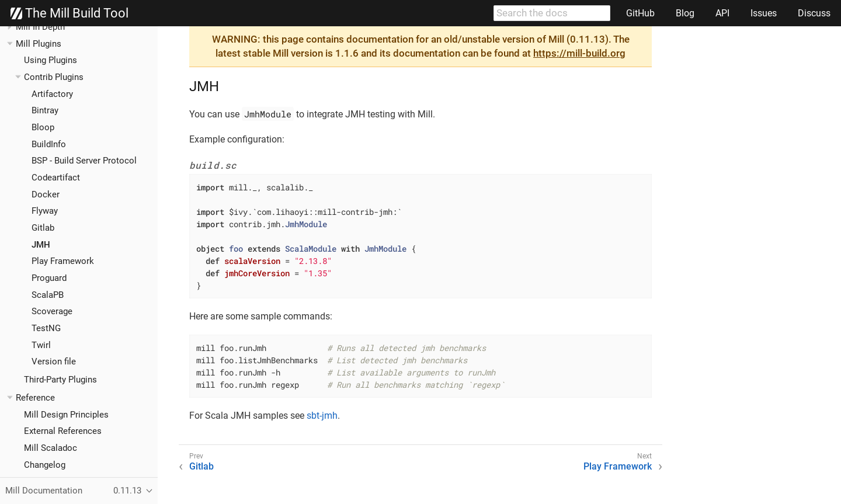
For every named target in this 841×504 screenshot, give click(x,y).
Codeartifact (56, 178)
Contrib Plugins (54, 77)
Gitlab (43, 228)
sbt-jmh (322, 416)
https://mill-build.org (579, 53)
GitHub (640, 13)
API (722, 13)
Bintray (45, 110)
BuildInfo (49, 144)
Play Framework (63, 261)
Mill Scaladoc (51, 448)
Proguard (49, 278)
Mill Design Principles (66, 415)
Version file (54, 362)
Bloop (43, 127)
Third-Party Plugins (60, 380)
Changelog (45, 465)
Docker (46, 194)
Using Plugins (51, 60)
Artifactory (52, 94)
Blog (685, 13)
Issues (764, 13)
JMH (41, 245)
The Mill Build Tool (69, 13)
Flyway (45, 211)
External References (63, 431)
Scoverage (52, 311)
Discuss (814, 13)
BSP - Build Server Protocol (84, 161)
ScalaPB (48, 295)
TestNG (46, 328)
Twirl (41, 345)
